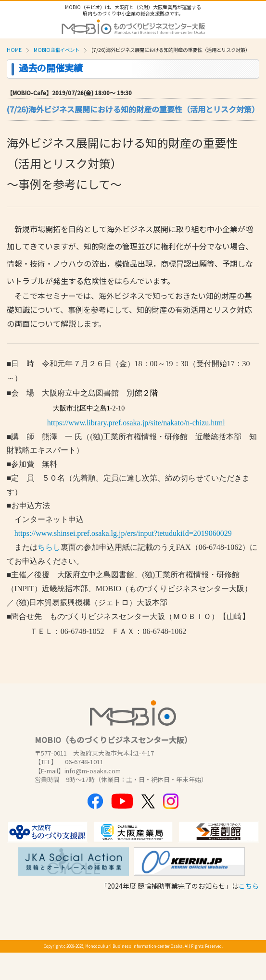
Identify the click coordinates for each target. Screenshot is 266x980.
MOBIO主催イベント (57, 50)
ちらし (49, 547)
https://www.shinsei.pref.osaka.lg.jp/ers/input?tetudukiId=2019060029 (119, 533)
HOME (14, 50)
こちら (249, 886)
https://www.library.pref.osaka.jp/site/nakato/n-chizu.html (136, 423)
